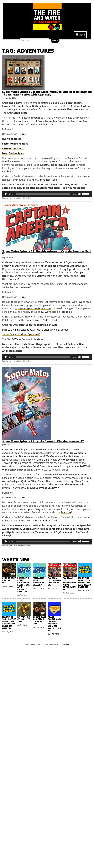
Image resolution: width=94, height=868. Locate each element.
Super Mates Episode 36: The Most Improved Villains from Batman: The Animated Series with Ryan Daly (47, 93)
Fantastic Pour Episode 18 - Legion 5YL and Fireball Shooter (24, 585)
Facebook (7, 172)
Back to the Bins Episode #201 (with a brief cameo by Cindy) (35, 330)
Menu (80, 35)
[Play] (6, 194)
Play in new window (16, 198)
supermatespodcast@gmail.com (58, 165)
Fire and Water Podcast (39, 180)
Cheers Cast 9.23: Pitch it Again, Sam (39, 620)
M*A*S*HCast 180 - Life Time (24, 619)
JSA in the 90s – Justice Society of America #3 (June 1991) (85, 583)
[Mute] (80, 194)
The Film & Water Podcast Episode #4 (23, 339)
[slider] (43, 194)
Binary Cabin (64, 644)
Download (28, 198)
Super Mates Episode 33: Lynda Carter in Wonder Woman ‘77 (43, 441)
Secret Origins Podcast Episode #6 (21, 334)
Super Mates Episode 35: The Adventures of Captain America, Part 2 (47, 253)
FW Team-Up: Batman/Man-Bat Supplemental (70, 584)
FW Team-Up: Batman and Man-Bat (54, 581)
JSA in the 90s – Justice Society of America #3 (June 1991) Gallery (9, 623)
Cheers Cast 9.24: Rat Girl (9, 580)
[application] (47, 194)
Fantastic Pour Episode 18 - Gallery (39, 581)
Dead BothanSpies (13, 153)
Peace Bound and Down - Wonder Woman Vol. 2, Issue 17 (55, 624)
